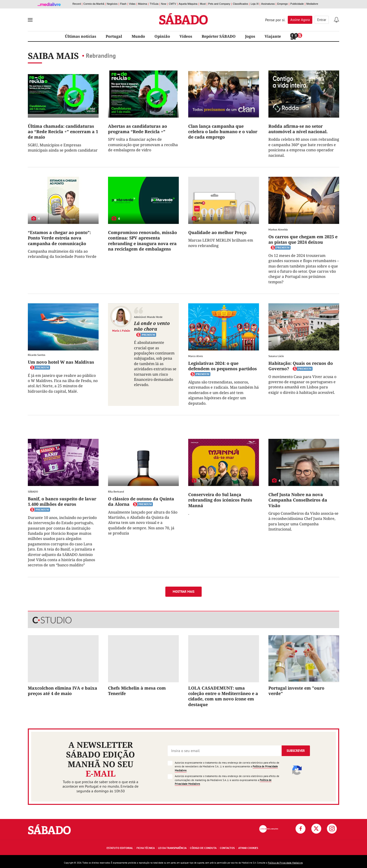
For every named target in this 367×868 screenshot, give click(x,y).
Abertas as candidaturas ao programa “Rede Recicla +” (138, 129)
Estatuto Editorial (120, 848)
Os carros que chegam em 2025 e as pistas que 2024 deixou (303, 239)
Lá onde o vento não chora (152, 326)
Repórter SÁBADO (219, 36)
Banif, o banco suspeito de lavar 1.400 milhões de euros (62, 501)
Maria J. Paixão (121, 330)
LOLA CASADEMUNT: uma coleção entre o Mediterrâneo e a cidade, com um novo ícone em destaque (223, 696)
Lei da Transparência (172, 848)
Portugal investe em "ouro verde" (296, 691)
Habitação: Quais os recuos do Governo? (301, 366)
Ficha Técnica (146, 848)
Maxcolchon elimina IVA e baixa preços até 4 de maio (63, 691)
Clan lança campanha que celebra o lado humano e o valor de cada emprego (223, 132)
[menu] (30, 20)
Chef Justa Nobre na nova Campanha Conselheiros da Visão (298, 500)
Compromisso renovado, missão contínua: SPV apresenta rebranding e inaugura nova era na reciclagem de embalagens (142, 241)
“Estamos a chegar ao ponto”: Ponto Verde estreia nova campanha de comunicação (59, 238)
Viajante (273, 36)
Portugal (114, 36)
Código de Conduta (203, 848)
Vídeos (186, 36)
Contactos (227, 848)
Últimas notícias (81, 36)
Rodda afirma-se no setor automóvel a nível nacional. (298, 129)
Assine (300, 20)
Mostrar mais (183, 592)
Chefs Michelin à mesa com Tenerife (137, 691)
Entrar (322, 20)
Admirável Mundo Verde (148, 317)
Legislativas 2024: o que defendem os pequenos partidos (223, 366)
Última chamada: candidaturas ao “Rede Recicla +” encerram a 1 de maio (63, 132)
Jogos (250, 36)
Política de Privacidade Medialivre (285, 863)
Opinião (162, 36)
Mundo (138, 36)
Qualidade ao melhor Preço (217, 232)
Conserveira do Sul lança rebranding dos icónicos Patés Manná (220, 500)
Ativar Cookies (248, 848)
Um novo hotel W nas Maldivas (61, 362)
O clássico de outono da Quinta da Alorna (141, 501)
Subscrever (296, 751)
